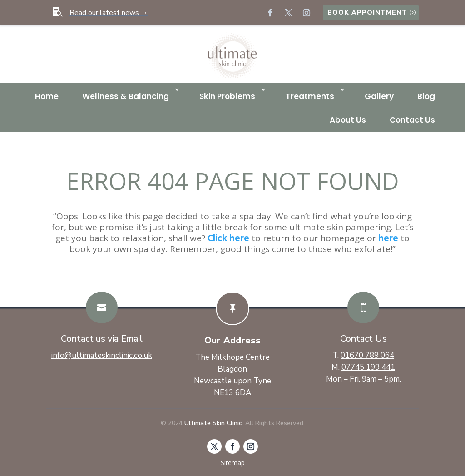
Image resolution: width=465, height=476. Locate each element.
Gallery (379, 96)
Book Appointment (367, 12)
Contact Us (412, 120)
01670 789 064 (367, 355)
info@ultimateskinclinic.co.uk (102, 355)
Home (47, 96)
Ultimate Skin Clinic (213, 423)
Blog (426, 96)
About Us (348, 120)
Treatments (310, 96)
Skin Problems (227, 96)
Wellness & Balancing (126, 96)
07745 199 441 (368, 367)
